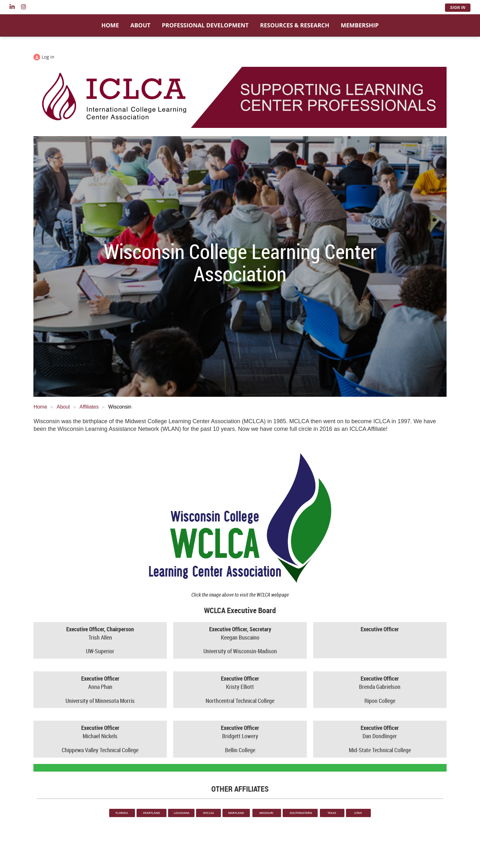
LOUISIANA (181, 813)
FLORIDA (122, 813)
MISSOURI (267, 813)
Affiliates (89, 407)
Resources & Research (295, 25)
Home (110, 25)
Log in (48, 57)
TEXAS (332, 813)
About (141, 25)
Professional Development (205, 25)
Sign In (458, 8)
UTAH (358, 813)
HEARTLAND (152, 813)
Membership (360, 25)
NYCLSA (208, 813)
